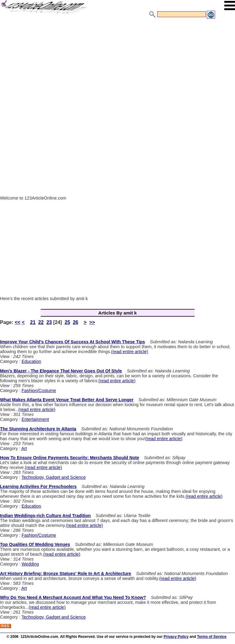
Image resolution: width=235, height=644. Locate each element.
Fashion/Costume (39, 391)
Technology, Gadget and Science (54, 477)
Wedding (30, 564)
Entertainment (35, 419)
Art (24, 448)
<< (18, 322)
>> (92, 322)
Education (31, 361)
